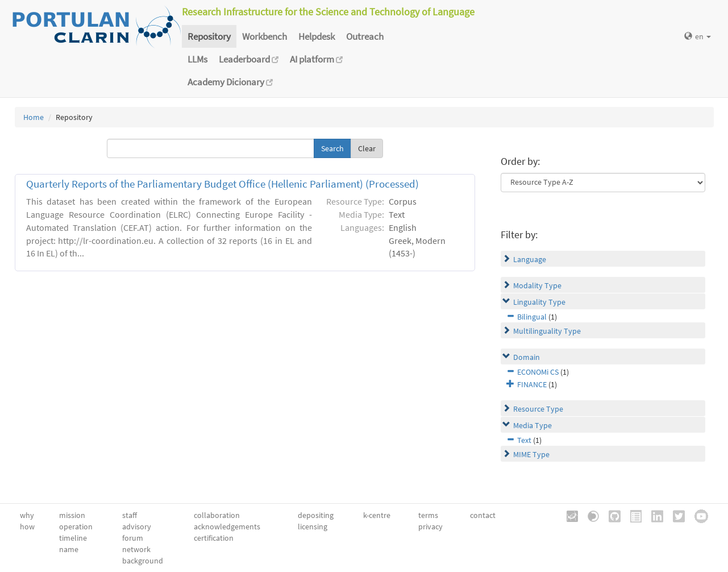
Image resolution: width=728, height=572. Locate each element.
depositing (316, 515)
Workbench (265, 36)
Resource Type (538, 409)
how (27, 527)
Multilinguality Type (547, 331)
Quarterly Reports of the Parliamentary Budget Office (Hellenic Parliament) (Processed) (222, 184)
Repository (209, 36)
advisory (137, 527)
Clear (367, 148)
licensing (313, 527)
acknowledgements (227, 527)
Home (34, 117)
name (69, 549)
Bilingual (532, 317)
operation (76, 527)
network (136, 549)
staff (130, 515)
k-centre (377, 515)
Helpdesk (317, 36)
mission (72, 515)
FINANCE (532, 384)
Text (524, 440)
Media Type (533, 425)
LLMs (197, 59)
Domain (527, 357)
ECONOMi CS (538, 372)
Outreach (365, 36)
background (143, 561)
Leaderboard (249, 59)
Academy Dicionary (230, 82)
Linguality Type (539, 302)
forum (133, 538)
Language (530, 259)
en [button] (698, 36)
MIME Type (531, 454)
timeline (73, 538)
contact (483, 515)
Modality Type (537, 285)
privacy (430, 527)
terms (428, 515)
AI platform (316, 59)
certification (214, 538)
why (27, 515)
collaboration (217, 515)
